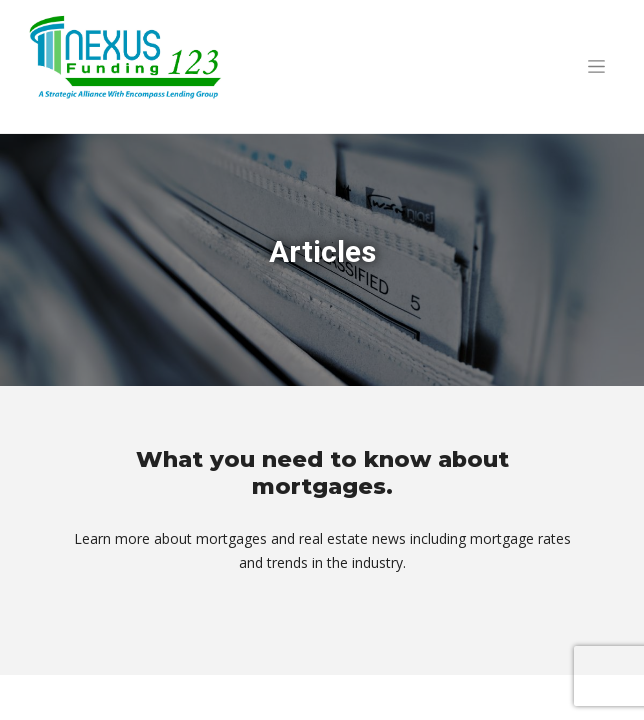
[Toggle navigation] (596, 66)
